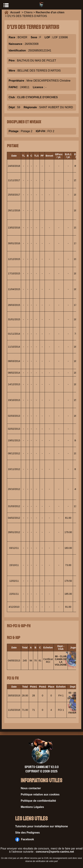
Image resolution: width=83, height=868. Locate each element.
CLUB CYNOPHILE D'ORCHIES (37, 97)
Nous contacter (31, 788)
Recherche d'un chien (50, 12)
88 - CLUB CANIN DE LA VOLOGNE (61, 661)
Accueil (16, 12)
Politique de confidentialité (38, 801)
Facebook (25, 839)
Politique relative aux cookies (40, 794)
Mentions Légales (32, 807)
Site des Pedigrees (27, 833)
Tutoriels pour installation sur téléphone (42, 826)
